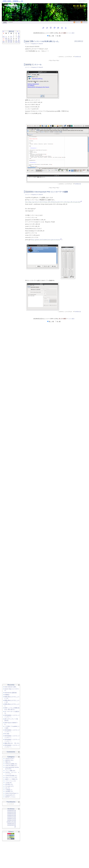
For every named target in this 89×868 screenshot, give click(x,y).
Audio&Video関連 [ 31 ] (11, 776)
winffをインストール (34, 65)
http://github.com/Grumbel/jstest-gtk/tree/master (46, 240)
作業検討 (7, 695)
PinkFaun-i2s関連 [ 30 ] (11, 764)
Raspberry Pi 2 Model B (37, 44)
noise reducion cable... (11, 687)
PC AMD (7, 734)
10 (19, 37)
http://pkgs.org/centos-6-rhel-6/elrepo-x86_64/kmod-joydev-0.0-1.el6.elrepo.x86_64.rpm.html (53, 202)
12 (6, 38)
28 (11, 42)
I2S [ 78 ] (8, 788)
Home (5, 22)
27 (9, 42)
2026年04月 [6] (12, 814)
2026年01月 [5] (12, 819)
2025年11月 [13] (11, 822)
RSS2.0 (84, 22)
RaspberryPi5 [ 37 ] (10, 795)
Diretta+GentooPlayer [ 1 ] (12, 793)
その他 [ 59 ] (9, 783)
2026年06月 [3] (12, 811)
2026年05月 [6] (12, 812)
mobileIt (11, 22)
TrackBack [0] (78, 57)
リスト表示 (71, 33)
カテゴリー (28, 44)
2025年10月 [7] (12, 824)
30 (16, 42)
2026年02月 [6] (12, 817)
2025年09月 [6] (12, 825)
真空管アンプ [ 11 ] (10, 797)
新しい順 (51, 36)
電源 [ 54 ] (8, 762)
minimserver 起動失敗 (11, 693)
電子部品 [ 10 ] (9, 784)
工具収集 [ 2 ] (9, 790)
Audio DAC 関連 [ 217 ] (11, 766)
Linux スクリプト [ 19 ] (11, 777)
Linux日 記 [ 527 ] (10, 758)
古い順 (58, 36)
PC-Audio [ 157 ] (9, 786)
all (15, 827)
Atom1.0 (77, 22)
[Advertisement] (9, 75)
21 (11, 40)
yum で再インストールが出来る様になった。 (43, 41)
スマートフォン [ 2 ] (11, 781)
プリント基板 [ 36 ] (10, 771)
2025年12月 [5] (12, 820)
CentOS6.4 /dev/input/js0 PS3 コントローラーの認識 (47, 192)
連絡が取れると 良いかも (12, 743)
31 (19, 42)
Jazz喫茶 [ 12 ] (9, 792)
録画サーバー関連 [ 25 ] (11, 779)
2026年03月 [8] (12, 815)
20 (9, 40)
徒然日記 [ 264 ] (9, 760)
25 (4, 42)
